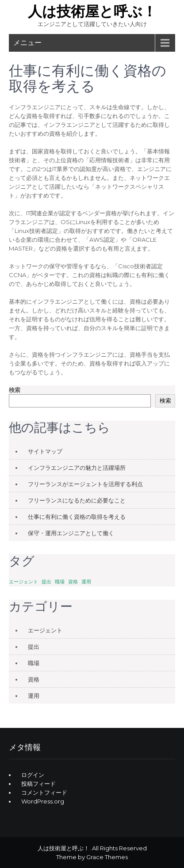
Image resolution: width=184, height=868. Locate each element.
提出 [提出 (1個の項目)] (46, 582)
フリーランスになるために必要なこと (77, 500)
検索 (15, 390)
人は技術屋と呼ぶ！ (92, 11)
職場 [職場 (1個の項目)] (60, 582)
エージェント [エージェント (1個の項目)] (23, 582)
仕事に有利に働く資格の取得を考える (77, 517)
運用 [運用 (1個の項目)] (86, 582)
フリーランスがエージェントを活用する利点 (85, 484)
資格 (34, 679)
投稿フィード (38, 784)
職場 (34, 663)
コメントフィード (44, 792)
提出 (34, 647)
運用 (34, 696)
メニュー (27, 43)
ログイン (33, 775)
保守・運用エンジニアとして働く (71, 533)
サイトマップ (45, 451)
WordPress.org (43, 801)
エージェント (45, 630)
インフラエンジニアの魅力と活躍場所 (77, 468)
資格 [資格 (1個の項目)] (73, 582)
